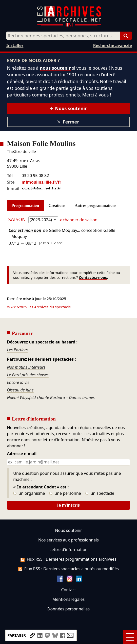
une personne (65, 493)
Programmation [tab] (25, 205)
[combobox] (63, 36)
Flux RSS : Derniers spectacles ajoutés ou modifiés (68, 569)
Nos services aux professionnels (68, 540)
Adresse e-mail (22, 454)
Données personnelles (68, 609)
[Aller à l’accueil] (69, 25)
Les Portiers (17, 350)
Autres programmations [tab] (95, 205)
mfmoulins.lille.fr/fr (41, 182)
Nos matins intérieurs (26, 367)
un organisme (29, 493)
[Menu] (130, 637)
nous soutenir (55, 68)
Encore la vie (18, 382)
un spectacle (100, 493)
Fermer (68, 122)
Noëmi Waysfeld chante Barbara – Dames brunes (51, 398)
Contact (69, 590)
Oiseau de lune (20, 390)
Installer (15, 45)
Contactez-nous (93, 277)
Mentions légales (68, 599)
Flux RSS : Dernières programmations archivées (68, 559)
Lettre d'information (68, 550)
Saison (18, 219)
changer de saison (80, 220)
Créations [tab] (57, 205)
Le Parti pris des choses (28, 375)
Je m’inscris (68, 505)
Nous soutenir (68, 108)
